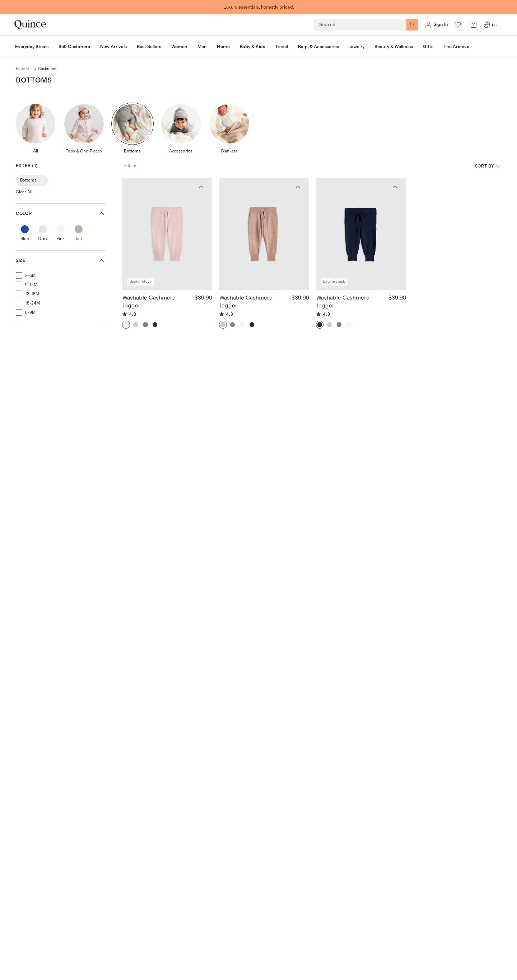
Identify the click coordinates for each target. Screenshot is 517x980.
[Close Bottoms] (41, 180)
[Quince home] (30, 25)
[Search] (412, 25)
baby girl (25, 69)
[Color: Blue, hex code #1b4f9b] (25, 229)
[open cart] (474, 25)
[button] (61, 214)
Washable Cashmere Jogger (149, 301)
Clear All (24, 192)
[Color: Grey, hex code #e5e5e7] (43, 229)
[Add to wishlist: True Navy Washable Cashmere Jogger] (395, 188)
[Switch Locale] (487, 25)
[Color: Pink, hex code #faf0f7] (61, 229)
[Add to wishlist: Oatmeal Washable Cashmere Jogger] (298, 188)
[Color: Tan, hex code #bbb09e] (79, 229)
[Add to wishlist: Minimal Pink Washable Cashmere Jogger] (201, 188)
